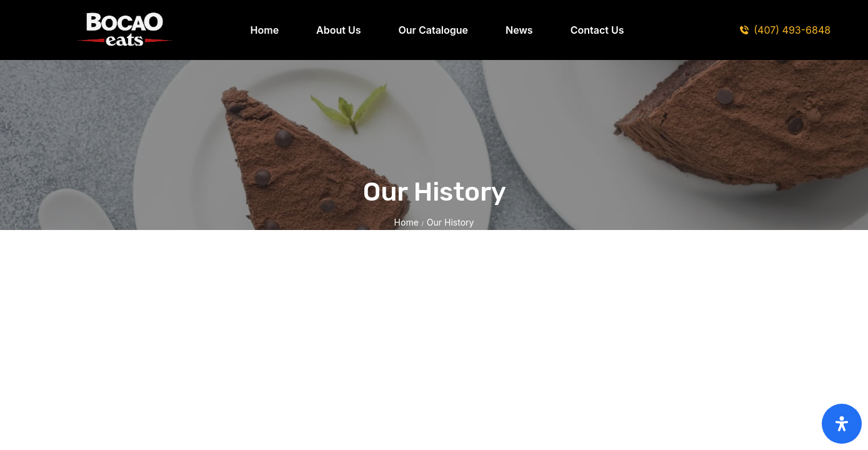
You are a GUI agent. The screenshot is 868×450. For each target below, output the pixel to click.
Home (407, 222)
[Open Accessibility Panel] (842, 424)
